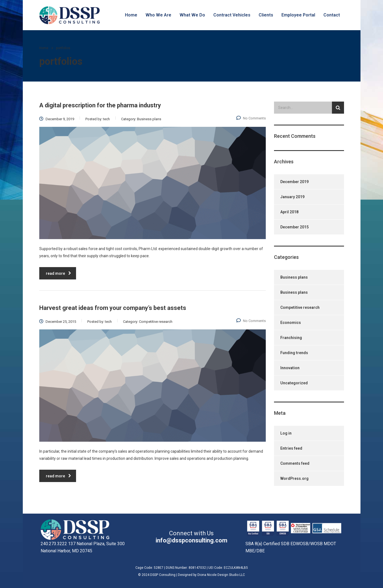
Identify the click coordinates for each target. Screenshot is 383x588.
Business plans (294, 277)
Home (131, 15)
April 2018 (289, 212)
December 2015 (294, 227)
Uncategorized (294, 383)
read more (58, 273)
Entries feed (291, 448)
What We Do (192, 15)
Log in (286, 433)
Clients (266, 15)
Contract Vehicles (232, 15)
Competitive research (300, 307)
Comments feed (295, 463)
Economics (291, 323)
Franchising (291, 338)
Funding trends (294, 353)
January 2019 (292, 197)
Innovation (290, 368)
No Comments (251, 118)
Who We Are (158, 15)
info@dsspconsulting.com (191, 540)
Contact (332, 15)
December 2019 (294, 182)
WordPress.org (294, 478)
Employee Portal (298, 15)
